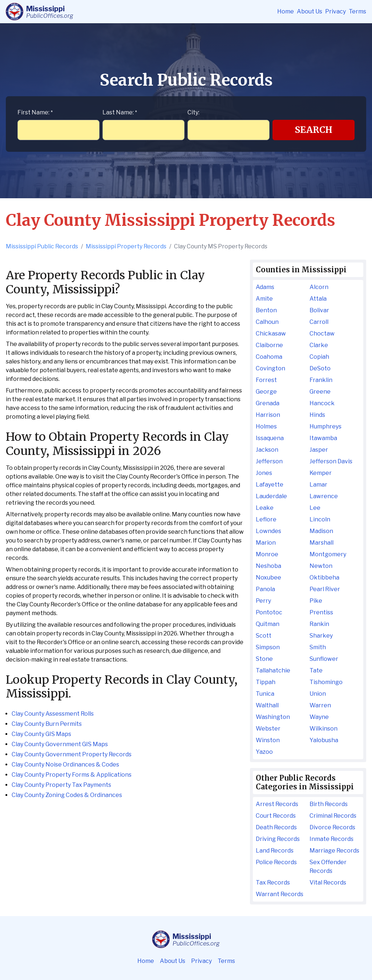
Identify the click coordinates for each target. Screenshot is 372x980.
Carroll (319, 322)
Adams (265, 287)
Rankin (319, 624)
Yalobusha (324, 740)
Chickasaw (271, 334)
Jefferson (269, 461)
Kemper (321, 473)
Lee (315, 508)
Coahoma (269, 357)
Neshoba (268, 566)
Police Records (276, 862)
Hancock (322, 403)
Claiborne (269, 345)
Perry (263, 601)
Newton (321, 566)
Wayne (319, 717)
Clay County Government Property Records (72, 754)
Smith (318, 647)
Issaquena (270, 438)
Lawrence (324, 496)
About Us (310, 11)
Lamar (318, 485)
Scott (264, 636)
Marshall (322, 543)
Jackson (267, 450)
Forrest (266, 380)
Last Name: (120, 112)
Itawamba (323, 438)
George (266, 392)
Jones (264, 473)
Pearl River (325, 589)
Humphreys (325, 426)
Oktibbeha (324, 578)
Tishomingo (326, 682)
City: (193, 112)
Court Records (276, 816)
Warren (320, 705)
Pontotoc (269, 612)
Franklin (321, 380)
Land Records (275, 851)
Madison (321, 531)
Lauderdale (271, 496)
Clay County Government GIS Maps (60, 744)
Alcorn (319, 287)
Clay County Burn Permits (47, 724)
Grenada (268, 403)
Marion (266, 543)
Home (286, 11)
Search (314, 130)
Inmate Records (331, 839)
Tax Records (273, 883)
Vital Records (328, 883)
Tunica (265, 694)
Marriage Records (334, 851)
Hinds (317, 415)
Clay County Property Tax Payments (61, 785)
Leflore (266, 519)
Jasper (319, 450)
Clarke (319, 345)
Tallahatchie (273, 670)
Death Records (276, 827)
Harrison (268, 415)
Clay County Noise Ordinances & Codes (65, 765)
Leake (265, 508)
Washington (273, 717)
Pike (316, 601)
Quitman (268, 624)
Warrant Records (280, 894)
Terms (357, 11)
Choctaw (322, 334)
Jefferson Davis (331, 461)
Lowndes (268, 531)
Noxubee (268, 578)
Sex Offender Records (328, 867)
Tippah (266, 682)
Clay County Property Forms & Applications (72, 775)
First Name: (35, 112)
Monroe (267, 554)
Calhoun (267, 322)
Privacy (335, 11)
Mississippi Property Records (126, 246)
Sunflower (324, 659)
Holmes (266, 426)
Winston (268, 740)
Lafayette (270, 485)
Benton (266, 310)
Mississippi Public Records (42, 246)
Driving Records (278, 839)
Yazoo (264, 752)
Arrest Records (277, 804)
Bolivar (319, 310)
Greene (320, 392)
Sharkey (321, 636)
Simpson (268, 647)
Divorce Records (332, 827)
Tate (316, 670)
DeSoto (320, 368)
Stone (264, 659)
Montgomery (328, 554)
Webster (268, 729)
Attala (318, 299)
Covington (270, 368)
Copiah (319, 357)
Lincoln (320, 519)
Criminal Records (333, 816)
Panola (265, 589)
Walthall (267, 705)
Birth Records (329, 804)
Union (318, 694)
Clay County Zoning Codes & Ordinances (67, 795)
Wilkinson (324, 729)
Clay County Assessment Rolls (53, 714)
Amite (264, 299)
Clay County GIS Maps (41, 734)
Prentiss (321, 612)
